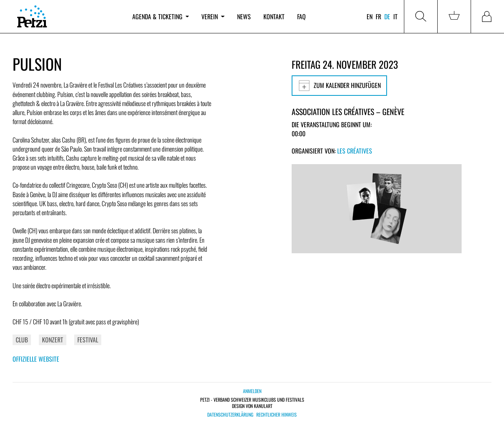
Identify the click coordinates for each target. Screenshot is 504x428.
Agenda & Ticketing (161, 16)
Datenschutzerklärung (230, 415)
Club (22, 340)
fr (378, 16)
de (387, 16)
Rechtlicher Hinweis (277, 415)
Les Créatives (355, 151)
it (395, 16)
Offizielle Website (36, 359)
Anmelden (252, 391)
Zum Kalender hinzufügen (339, 86)
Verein (213, 16)
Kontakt (274, 16)
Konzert (53, 340)
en (370, 16)
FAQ (301, 16)
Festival (88, 340)
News (244, 16)
